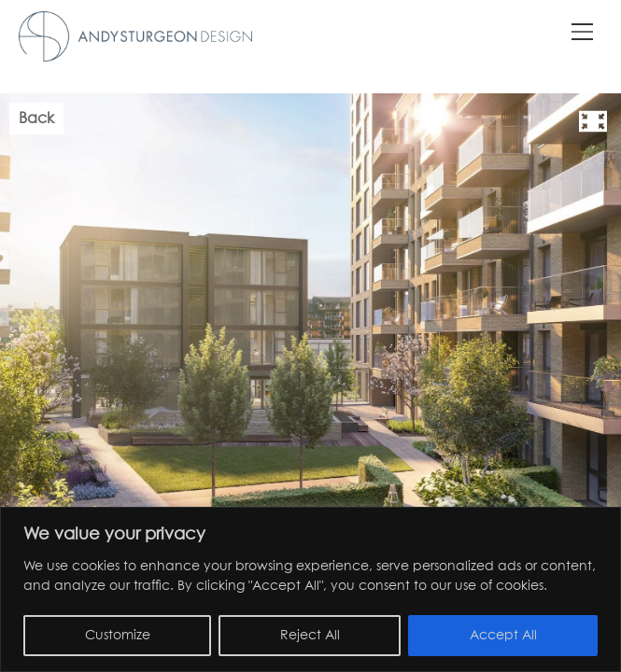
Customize (118, 636)
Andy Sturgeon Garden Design (135, 36)
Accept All (503, 636)
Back (36, 119)
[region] (310, 589)
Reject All (310, 636)
